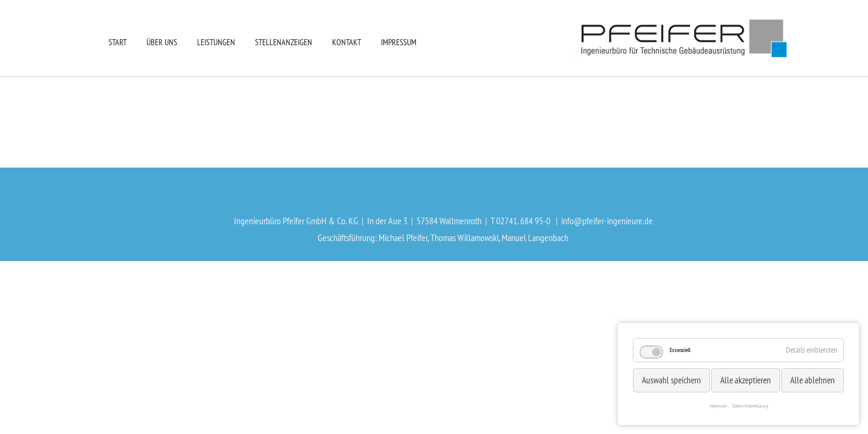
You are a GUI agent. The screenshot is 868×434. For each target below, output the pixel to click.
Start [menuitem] (118, 42)
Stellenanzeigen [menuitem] (284, 42)
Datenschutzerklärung (750, 406)
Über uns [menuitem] (162, 42)
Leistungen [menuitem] (216, 42)
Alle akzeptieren (746, 380)
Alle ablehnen (813, 380)
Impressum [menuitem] (399, 42)
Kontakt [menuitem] (347, 42)
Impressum (718, 406)
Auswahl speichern (671, 380)
